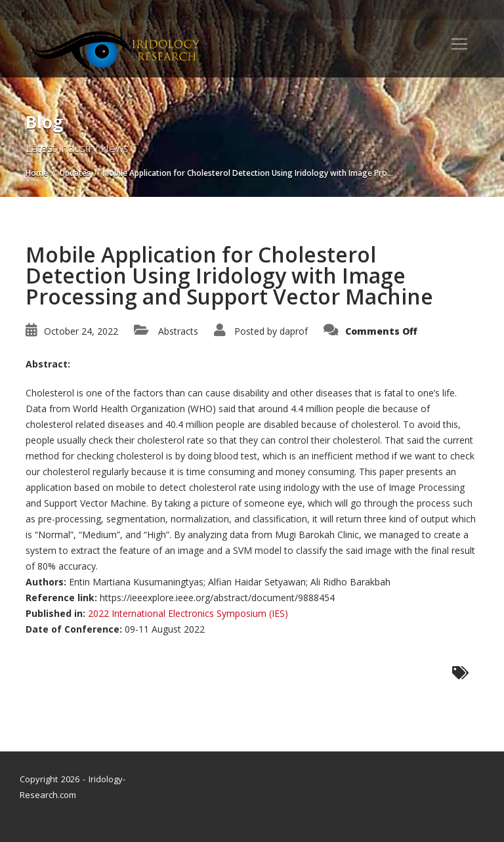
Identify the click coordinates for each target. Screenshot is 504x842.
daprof (294, 331)
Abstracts (178, 331)
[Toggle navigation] (459, 44)
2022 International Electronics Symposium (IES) (188, 613)
